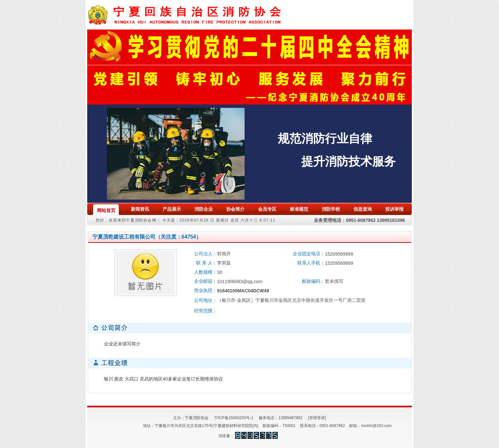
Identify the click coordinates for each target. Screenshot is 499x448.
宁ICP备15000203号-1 (234, 418)
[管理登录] (317, 418)
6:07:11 (267, 220)
